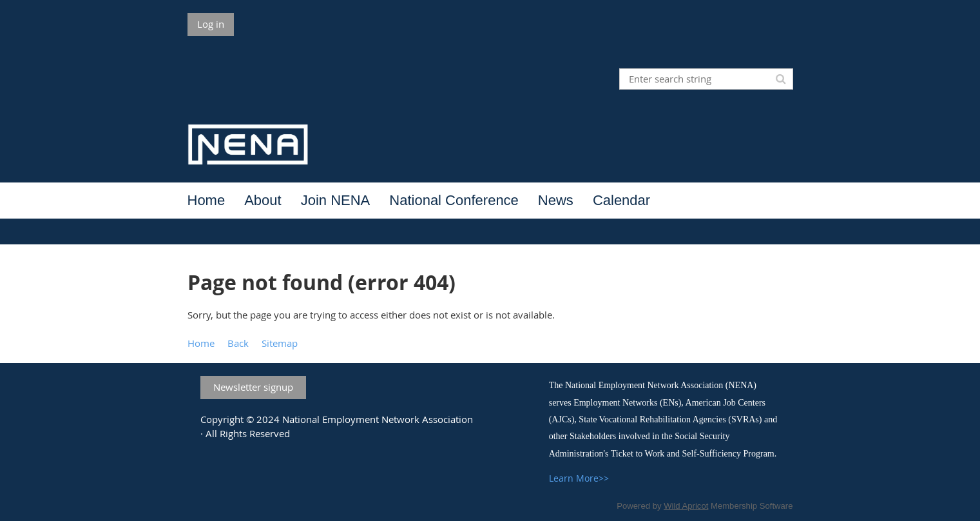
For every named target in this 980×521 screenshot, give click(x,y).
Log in (211, 24)
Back (238, 343)
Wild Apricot (686, 506)
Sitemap (280, 343)
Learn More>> (579, 478)
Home (201, 343)
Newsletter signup (253, 387)
